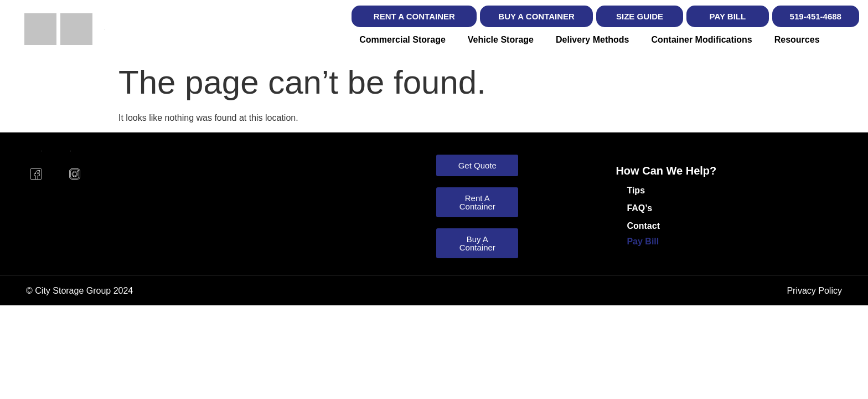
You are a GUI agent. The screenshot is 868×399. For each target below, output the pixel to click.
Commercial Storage (402, 40)
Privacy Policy (814, 291)
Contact (643, 226)
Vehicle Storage (501, 40)
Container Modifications (701, 40)
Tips (636, 190)
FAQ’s (639, 208)
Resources (797, 40)
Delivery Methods (592, 40)
